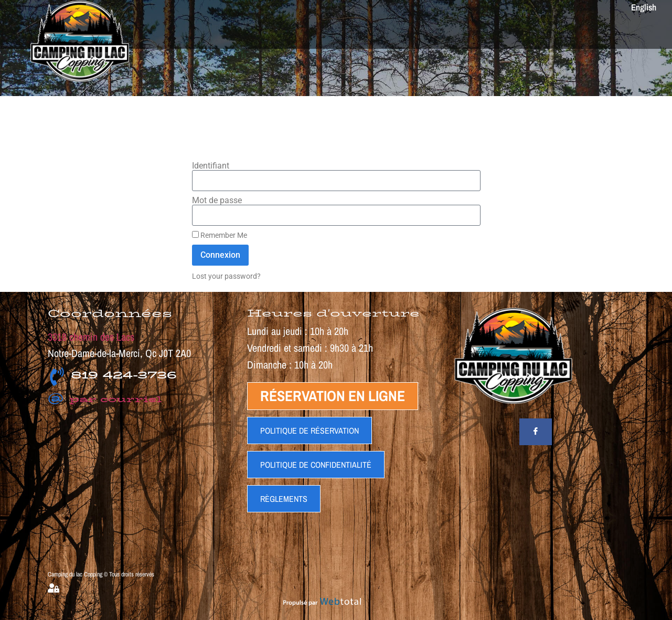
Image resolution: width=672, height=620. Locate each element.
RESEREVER (605, 31)
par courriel (105, 399)
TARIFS (355, 31)
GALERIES (488, 31)
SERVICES (257, 31)
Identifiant (211, 166)
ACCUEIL (209, 31)
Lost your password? (226, 276)
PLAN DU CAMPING (417, 31)
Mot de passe (217, 201)
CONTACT (546, 31)
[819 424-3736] (57, 377)
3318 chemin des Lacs (91, 337)
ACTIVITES (309, 31)
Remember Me (220, 235)
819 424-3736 (124, 375)
